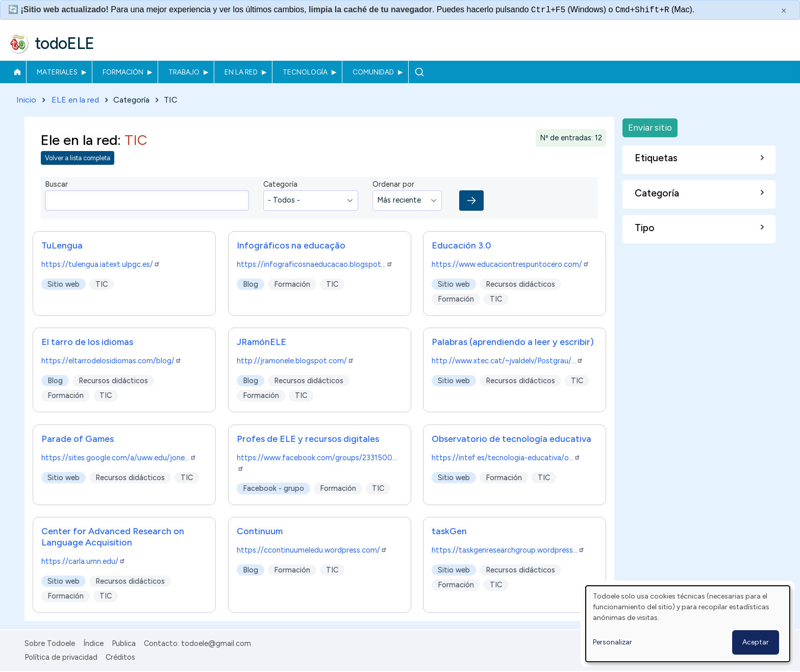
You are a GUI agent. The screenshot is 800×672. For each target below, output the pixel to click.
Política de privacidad (61, 657)
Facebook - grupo (273, 488)
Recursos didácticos (521, 284)
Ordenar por (393, 185)
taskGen (449, 531)
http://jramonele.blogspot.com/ (295, 361)
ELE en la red (75, 100)
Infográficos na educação (291, 245)
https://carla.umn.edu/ (83, 562)
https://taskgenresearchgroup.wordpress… (508, 551)
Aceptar (756, 642)
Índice (93, 643)
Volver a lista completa (78, 158)
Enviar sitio (650, 127)
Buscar (419, 72)
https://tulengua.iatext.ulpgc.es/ (101, 264)
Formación (123, 72)
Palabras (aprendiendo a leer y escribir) (513, 342)
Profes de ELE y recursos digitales (308, 439)
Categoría (280, 185)
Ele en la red (79, 140)
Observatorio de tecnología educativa (511, 439)
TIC (102, 284)
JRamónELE (261, 342)
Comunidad (373, 72)
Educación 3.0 (461, 245)
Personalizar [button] (612, 642)
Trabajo (184, 72)
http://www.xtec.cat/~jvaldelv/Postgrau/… (507, 361)
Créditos (120, 657)
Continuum (260, 531)
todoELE (65, 43)
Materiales (57, 72)
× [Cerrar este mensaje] (784, 11)
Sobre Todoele (50, 643)
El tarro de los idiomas (87, 342)
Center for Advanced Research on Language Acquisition (113, 537)
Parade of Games (78, 439)
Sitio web (64, 284)
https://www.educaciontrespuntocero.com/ (510, 264)
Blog (251, 284)
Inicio (17, 72)
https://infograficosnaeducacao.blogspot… (315, 264)
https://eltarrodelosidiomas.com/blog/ (111, 361)
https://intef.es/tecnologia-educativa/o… (506, 458)
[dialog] (688, 624)
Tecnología (305, 72)
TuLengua (62, 245)
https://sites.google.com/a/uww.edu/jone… (119, 458)
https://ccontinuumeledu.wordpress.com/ (312, 551)
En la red (241, 72)
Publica (124, 643)
